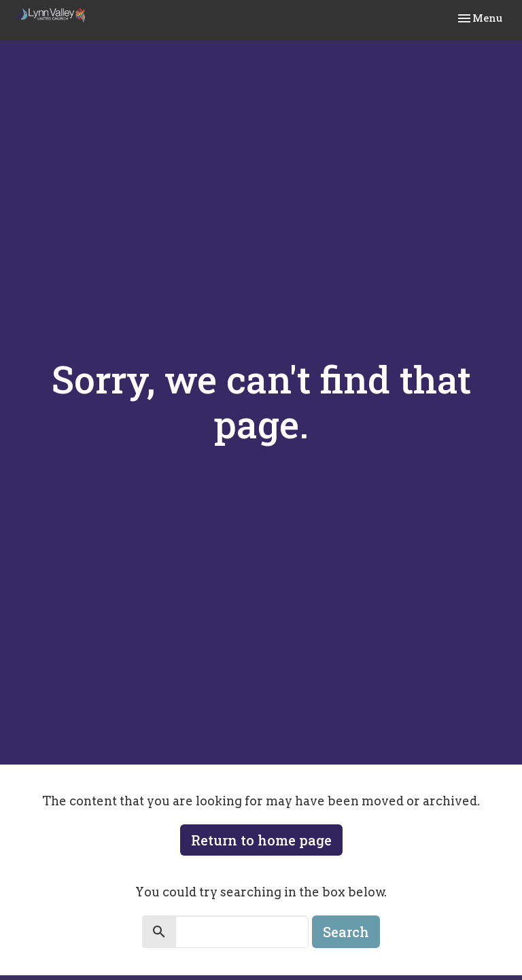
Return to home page (261, 840)
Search (346, 932)
